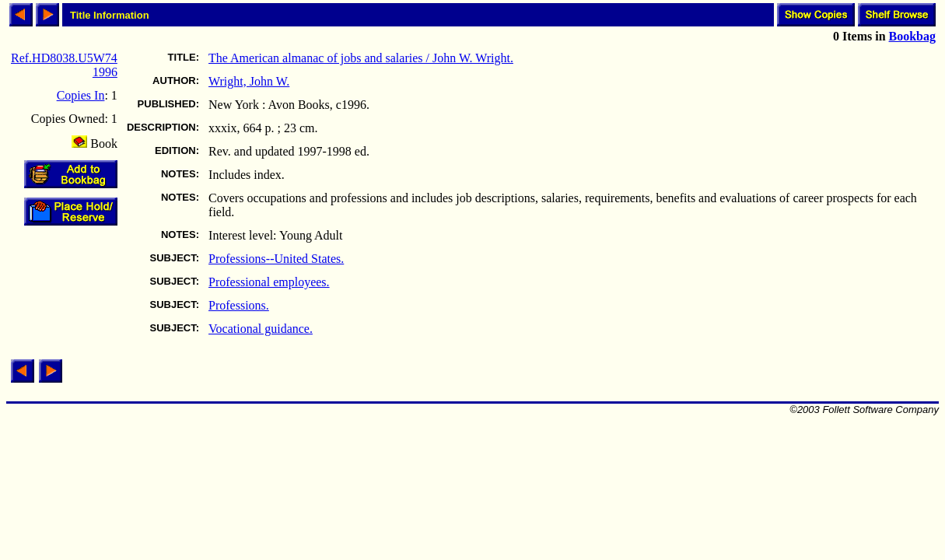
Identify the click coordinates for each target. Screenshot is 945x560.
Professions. (239, 305)
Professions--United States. (276, 259)
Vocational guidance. (261, 329)
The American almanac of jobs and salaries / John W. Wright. (361, 58)
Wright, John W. (249, 81)
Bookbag (912, 36)
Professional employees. (269, 282)
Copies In (81, 95)
